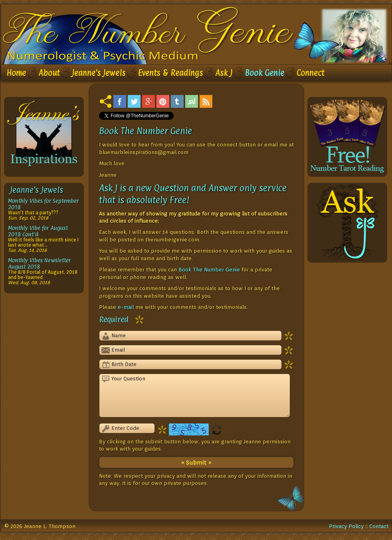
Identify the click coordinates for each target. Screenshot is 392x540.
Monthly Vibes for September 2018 (43, 204)
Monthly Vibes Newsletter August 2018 (39, 263)
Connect (310, 73)
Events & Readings (170, 73)
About (49, 73)
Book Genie (264, 73)
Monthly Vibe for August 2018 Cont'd (38, 231)
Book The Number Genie (209, 269)
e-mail (126, 307)
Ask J (224, 73)
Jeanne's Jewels (99, 73)
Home (16, 73)
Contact (379, 526)
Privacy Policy (346, 526)
